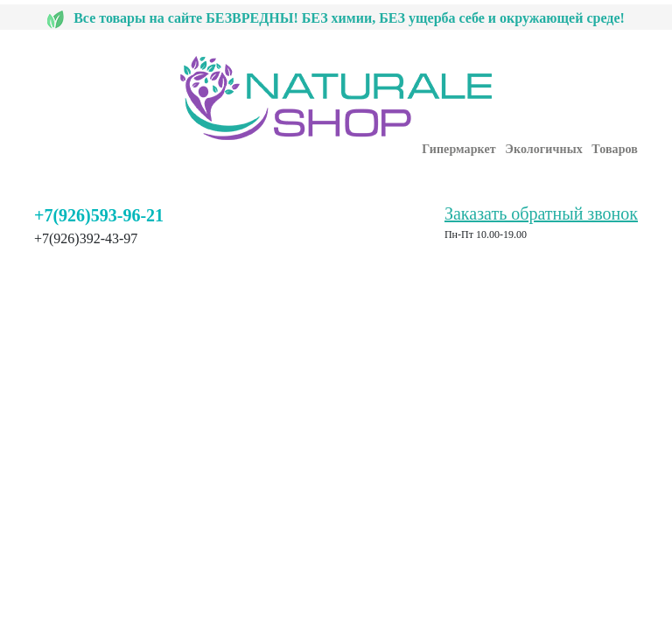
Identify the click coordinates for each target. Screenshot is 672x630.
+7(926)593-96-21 (99, 215)
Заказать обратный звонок (541, 213)
